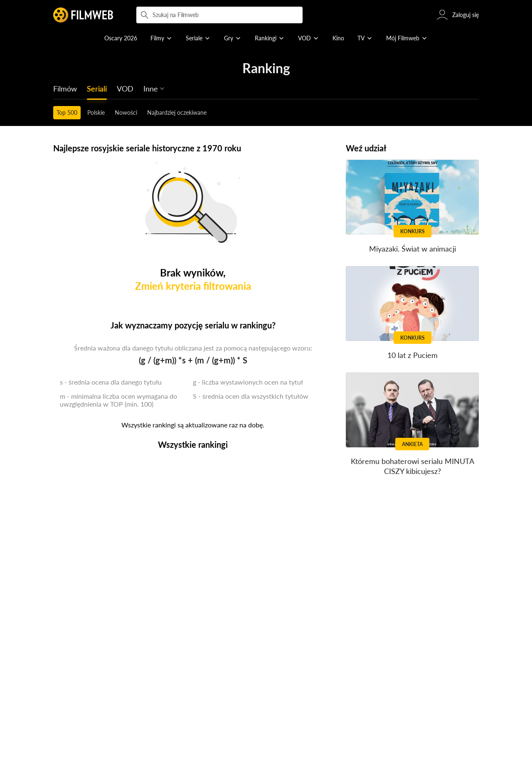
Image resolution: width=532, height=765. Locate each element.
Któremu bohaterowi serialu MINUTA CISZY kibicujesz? (413, 466)
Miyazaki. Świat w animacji (413, 249)
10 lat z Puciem (413, 355)
